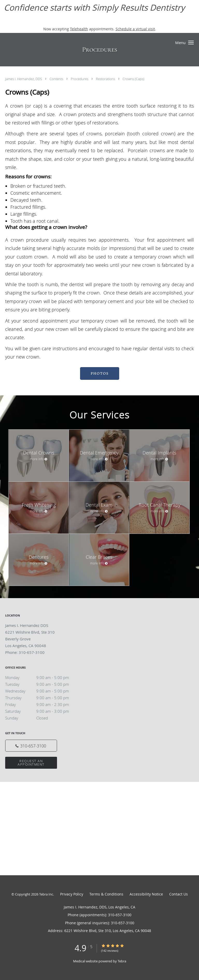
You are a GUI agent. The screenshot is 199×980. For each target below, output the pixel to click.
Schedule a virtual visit (135, 29)
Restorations (106, 79)
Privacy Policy (72, 894)
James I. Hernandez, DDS (24, 79)
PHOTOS (100, 373)
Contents (57, 79)
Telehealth (79, 29)
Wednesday (43, 691)
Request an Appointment (31, 763)
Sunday (43, 718)
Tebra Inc (46, 894)
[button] (191, 43)
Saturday (43, 711)
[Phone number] (31, 746)
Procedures (80, 79)
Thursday (43, 698)
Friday (43, 704)
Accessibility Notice (146, 894)
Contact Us (179, 894)
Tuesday (43, 684)
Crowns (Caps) (133, 79)
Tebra (122, 961)
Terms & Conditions (106, 894)
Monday (43, 677)
